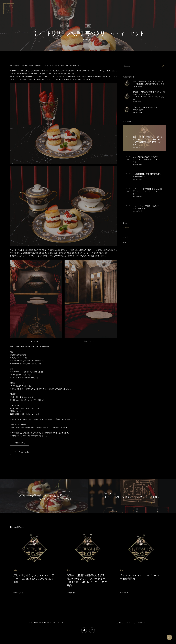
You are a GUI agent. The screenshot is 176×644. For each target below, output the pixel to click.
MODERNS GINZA (58, 623)
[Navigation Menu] (171, 9)
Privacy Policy (118, 623)
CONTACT (142, 623)
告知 (88, 26)
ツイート (126, 228)
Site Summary (131, 623)
